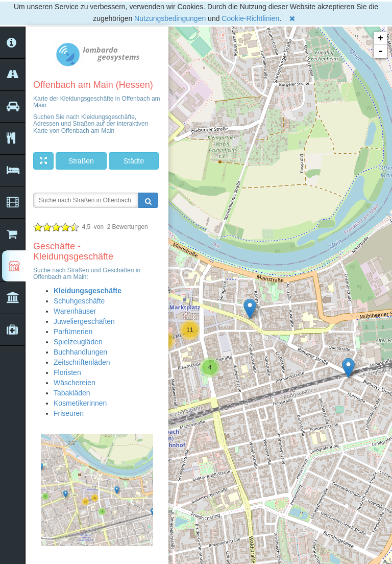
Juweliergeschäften (84, 321)
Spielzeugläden (78, 342)
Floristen (67, 372)
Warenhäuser (75, 311)
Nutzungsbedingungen (170, 18)
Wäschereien (75, 383)
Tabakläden (72, 393)
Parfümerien (73, 332)
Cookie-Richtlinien (250, 18)
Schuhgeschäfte (79, 301)
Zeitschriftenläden (82, 362)
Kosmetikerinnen (80, 403)
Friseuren (69, 413)
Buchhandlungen (80, 352)
